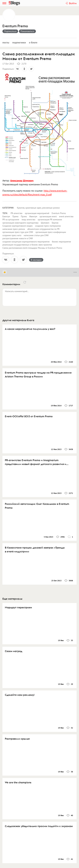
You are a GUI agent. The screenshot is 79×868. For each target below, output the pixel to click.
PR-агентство (17, 213)
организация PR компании (50, 220)
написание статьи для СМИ (36, 235)
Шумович (45, 223)
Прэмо (24, 217)
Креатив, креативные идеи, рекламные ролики (38, 208)
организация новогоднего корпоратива (20, 223)
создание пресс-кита (12, 235)
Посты (6, 42)
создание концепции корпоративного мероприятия (26, 242)
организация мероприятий (37, 213)
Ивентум (33, 217)
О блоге (33, 42)
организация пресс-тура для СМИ (18, 232)
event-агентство (66, 217)
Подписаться (10, 31)
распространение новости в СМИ (18, 238)
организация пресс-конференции (51, 232)
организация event (48, 217)
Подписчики (19, 42)
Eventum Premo (15, 26)
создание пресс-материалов (48, 226)
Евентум (6, 217)
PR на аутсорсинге (11, 220)
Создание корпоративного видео (18, 226)
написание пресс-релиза (14, 229)
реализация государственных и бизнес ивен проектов (27, 245)
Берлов (55, 223)
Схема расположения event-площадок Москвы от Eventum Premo (32, 248)
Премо (16, 217)
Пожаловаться (27, 31)
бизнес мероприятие (61, 242)
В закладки (36, 260)
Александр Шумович (22, 180)
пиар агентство (29, 220)
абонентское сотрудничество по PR (43, 229)
